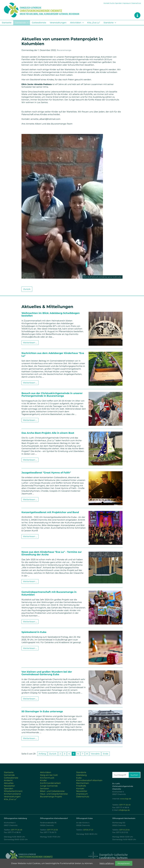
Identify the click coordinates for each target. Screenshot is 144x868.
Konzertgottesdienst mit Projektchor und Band (50, 512)
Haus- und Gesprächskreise (54, 794)
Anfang (42, 754)
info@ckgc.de (124, 810)
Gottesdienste (39, 23)
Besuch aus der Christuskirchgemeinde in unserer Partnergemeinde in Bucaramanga (52, 395)
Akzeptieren (124, 863)
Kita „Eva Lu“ (94, 23)
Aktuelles (9, 783)
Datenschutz (136, 3)
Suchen (134, 775)
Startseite (7, 23)
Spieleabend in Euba (34, 632)
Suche (112, 3)
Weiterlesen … (31, 343)
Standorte (109, 23)
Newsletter (9, 786)
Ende (106, 754)
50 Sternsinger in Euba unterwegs (42, 711)
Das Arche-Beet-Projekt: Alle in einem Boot (48, 433)
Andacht (8, 780)
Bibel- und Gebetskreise (52, 791)
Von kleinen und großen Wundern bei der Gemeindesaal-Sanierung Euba (47, 673)
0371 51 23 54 (124, 830)
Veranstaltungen (58, 23)
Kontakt (107, 3)
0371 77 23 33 (52, 830)
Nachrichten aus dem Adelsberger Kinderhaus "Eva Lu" (53, 354)
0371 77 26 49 (125, 805)
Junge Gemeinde (49, 786)
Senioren (45, 788)
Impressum (127, 3)
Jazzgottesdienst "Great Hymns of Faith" (46, 473)
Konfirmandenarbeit (50, 783)
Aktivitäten (76, 23)
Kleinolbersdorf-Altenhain (89, 780)
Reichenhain (83, 783)
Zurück (27, 289)
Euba (79, 778)
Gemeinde (20, 23)
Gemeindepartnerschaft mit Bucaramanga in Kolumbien (49, 593)
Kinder (43, 780)
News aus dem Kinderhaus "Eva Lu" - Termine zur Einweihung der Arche (52, 553)
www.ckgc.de (126, 799)
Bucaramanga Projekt (51, 797)
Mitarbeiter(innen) (13, 791)
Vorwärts (95, 754)
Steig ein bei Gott (49, 775)
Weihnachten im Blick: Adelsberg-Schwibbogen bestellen (51, 314)
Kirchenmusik (47, 778)
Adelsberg (81, 775)
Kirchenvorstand (12, 794)
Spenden (119, 3)
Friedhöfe (81, 786)
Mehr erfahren (107, 863)
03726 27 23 (88, 830)
